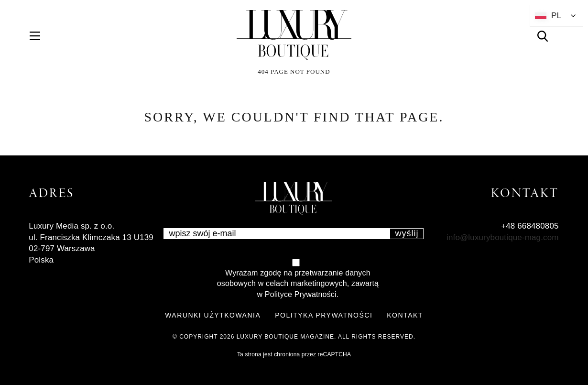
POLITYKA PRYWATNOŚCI (324, 315)
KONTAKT (405, 315)
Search (548, 36)
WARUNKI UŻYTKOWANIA (213, 315)
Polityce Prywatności (301, 294)
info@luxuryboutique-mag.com (503, 237)
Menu (40, 36)
